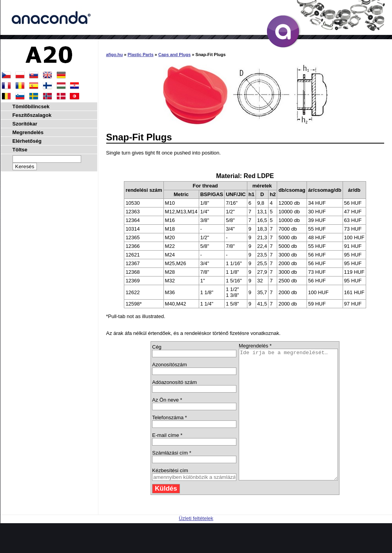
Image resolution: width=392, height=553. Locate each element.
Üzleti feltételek (196, 544)
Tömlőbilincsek (31, 106)
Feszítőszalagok (32, 115)
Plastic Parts (141, 55)
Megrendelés (28, 132)
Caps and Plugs (175, 55)
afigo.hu (115, 55)
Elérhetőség (27, 141)
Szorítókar (25, 124)
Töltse (20, 150)
